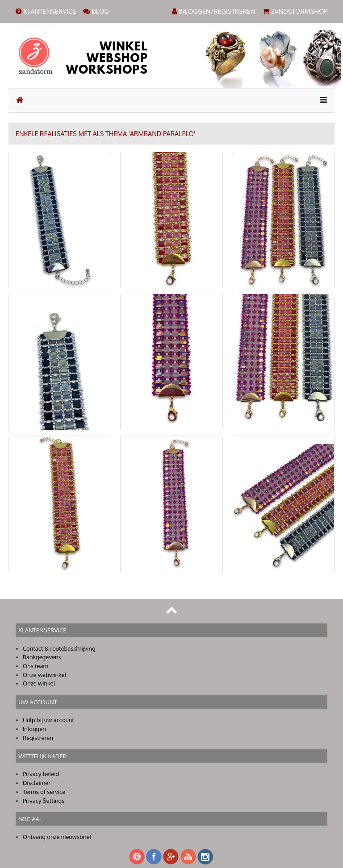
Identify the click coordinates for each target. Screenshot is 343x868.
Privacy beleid (41, 774)
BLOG (96, 11)
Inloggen (34, 729)
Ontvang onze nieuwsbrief (57, 837)
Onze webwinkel (45, 675)
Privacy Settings (44, 801)
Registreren (38, 738)
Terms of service (44, 792)
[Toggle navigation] (321, 100)
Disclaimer (37, 783)
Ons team (36, 666)
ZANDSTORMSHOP (295, 11)
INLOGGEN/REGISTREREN (214, 11)
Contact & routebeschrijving (59, 648)
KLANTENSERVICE (46, 11)
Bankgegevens (42, 657)
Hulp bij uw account (48, 720)
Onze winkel (39, 683)
